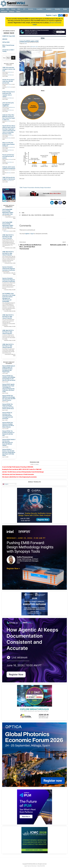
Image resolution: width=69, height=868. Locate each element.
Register (49, 15)
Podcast (12, 12)
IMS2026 (5, 39)
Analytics (50, 9)
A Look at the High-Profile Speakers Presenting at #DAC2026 (18, 467)
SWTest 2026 (6, 42)
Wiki (8, 9)
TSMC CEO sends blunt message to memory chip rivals (9, 69)
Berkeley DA (34, 47)
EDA (20, 9)
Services (32, 9)
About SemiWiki (41, 866)
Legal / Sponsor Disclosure (30, 866)
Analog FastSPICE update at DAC (29, 41)
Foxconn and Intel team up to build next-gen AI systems (8, 156)
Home (3, 9)
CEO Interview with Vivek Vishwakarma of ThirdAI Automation (18, 474)
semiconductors (48, 215)
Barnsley (10, 72)
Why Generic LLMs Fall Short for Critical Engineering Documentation (19, 477)
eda (33, 215)
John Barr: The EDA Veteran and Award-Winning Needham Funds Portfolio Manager (23, 472)
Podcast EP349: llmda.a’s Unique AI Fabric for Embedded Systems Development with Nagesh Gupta (9, 369)
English (5, 484)
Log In (55, 15)
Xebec (10, 84)
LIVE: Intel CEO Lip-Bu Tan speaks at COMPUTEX (8, 104)
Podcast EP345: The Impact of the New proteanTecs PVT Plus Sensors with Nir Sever (8, 406)
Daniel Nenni (10, 75)
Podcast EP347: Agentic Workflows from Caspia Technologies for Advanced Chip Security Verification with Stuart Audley (8, 388)
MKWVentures (12, 107)
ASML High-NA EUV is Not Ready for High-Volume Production (8, 237)
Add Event (6, 33)
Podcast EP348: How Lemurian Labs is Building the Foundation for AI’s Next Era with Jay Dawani (9, 378)
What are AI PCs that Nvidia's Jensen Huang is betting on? (8, 144)
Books (65, 9)
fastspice (38, 215)
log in (32, 234)
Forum (13, 9)
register (27, 234)
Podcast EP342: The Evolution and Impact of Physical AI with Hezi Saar (8, 433)
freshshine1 (11, 147)
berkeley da (26, 215)
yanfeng (10, 159)
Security (58, 9)
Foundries (40, 9)
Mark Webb (6, 231)
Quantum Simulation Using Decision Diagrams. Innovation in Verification (9, 269)
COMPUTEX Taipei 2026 (9, 36)
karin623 (9, 121)
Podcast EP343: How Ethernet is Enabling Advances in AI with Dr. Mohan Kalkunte (8, 425)
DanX (10, 170)
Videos (18, 12)
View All (12, 33)
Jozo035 (10, 135)
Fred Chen (9, 87)
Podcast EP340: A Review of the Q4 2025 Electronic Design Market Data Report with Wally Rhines (9, 452)
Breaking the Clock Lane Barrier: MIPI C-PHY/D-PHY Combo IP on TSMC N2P (22, 469)
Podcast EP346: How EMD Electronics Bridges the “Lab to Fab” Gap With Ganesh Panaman (9, 398)
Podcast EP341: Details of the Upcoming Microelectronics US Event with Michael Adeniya (9, 442)
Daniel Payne (24, 42)
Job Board (4, 12)
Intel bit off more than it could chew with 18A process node (8, 81)
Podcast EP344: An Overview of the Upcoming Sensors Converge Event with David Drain (8, 416)
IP (25, 9)
